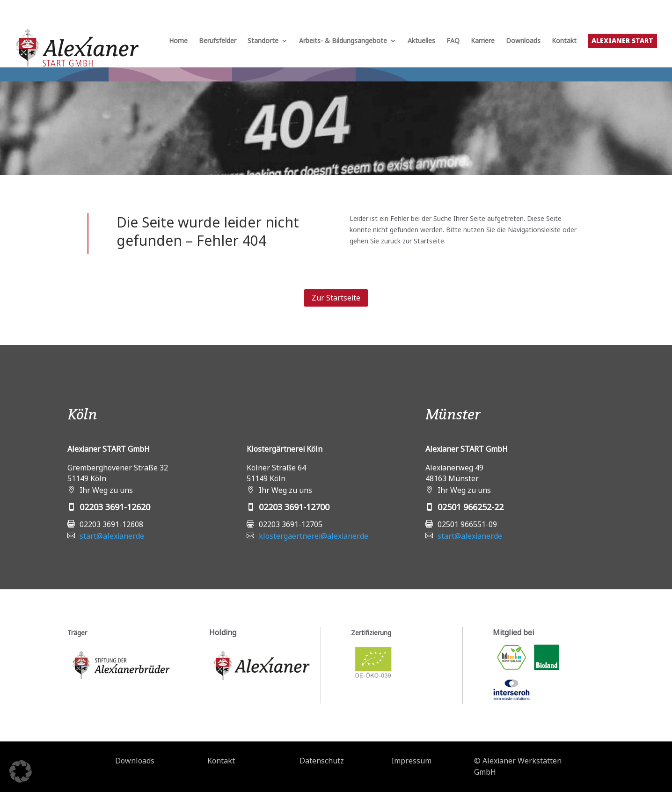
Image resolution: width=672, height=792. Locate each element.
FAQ (453, 41)
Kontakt (564, 41)
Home (178, 41)
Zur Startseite (336, 298)
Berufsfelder (218, 41)
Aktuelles (421, 41)
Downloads (523, 41)
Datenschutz (322, 761)
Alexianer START (622, 40)
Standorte (263, 41)
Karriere (483, 41)
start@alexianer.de (112, 536)
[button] (21, 771)
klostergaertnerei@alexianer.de (314, 536)
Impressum (411, 761)
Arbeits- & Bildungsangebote (343, 41)
